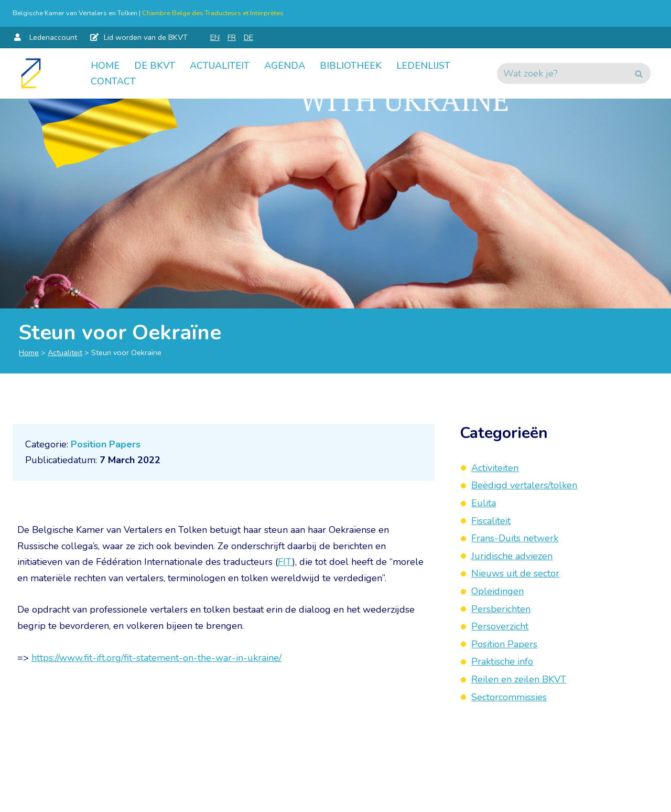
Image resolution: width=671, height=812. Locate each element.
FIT (285, 562)
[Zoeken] (562, 73)
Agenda (285, 66)
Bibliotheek (351, 66)
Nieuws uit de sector (515, 573)
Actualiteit (220, 66)
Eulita (484, 503)
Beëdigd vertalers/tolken (524, 485)
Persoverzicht (500, 626)
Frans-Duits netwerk (515, 538)
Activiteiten (495, 468)
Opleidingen (497, 591)
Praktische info (502, 661)
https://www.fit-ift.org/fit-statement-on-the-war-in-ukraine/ (156, 658)
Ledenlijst (423, 66)
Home (105, 66)
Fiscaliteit (491, 521)
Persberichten (501, 609)
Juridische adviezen (512, 556)
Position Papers (106, 444)
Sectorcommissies (509, 697)
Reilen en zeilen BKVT (519, 679)
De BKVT (155, 66)
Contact (113, 81)
